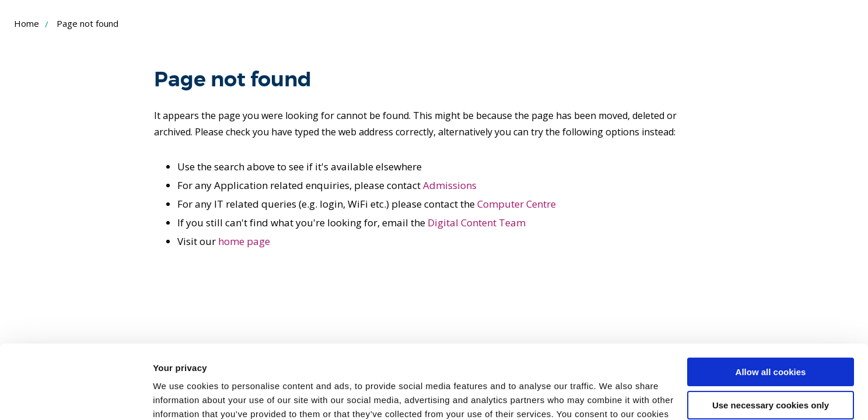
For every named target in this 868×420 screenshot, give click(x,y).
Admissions (450, 185)
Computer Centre (517, 204)
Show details (180, 397)
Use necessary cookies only (771, 342)
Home (27, 23)
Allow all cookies (771, 309)
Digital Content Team (477, 223)
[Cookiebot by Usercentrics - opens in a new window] (76, 397)
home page (244, 241)
